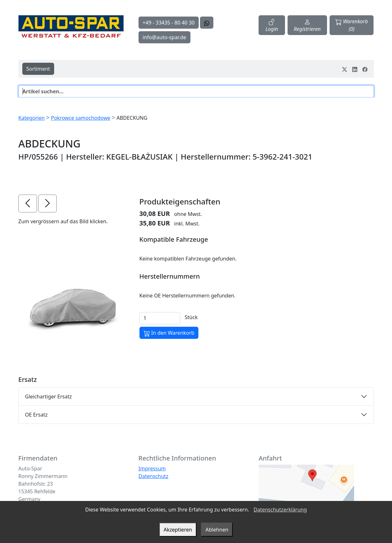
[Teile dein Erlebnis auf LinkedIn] (355, 69)
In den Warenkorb (169, 333)
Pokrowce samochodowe (81, 118)
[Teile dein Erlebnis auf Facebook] (365, 69)
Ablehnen (217, 530)
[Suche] (196, 91)
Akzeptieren (178, 530)
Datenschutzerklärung (280, 510)
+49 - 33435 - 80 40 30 (169, 23)
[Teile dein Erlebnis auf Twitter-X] (345, 69)
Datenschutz (153, 476)
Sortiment (38, 69)
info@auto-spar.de (164, 37)
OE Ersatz (36, 415)
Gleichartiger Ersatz (49, 397)
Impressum (152, 468)
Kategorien (32, 118)
